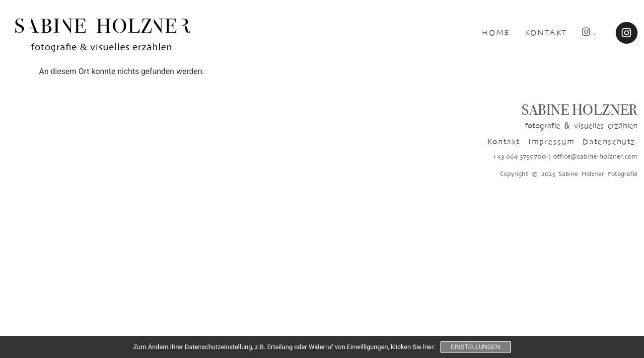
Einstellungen (476, 347)
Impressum (551, 141)
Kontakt (504, 141)
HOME (496, 33)
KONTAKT (546, 33)
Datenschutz (609, 141)
